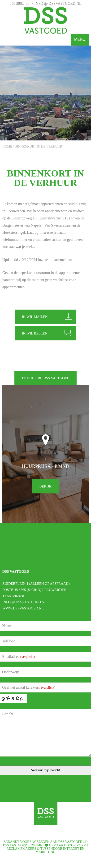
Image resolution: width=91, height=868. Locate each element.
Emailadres (18, 657)
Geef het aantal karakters (29, 687)
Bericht (8, 714)
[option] (45, 93)
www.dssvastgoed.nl (23, 608)
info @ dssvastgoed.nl (58, 3)
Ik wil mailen (35, 317)
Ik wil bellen (35, 333)
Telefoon (9, 641)
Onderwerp (11, 672)
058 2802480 (20, 3)
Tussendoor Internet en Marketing (60, 850)
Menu (80, 39)
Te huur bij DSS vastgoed (45, 378)
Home (7, 146)
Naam (7, 626)
